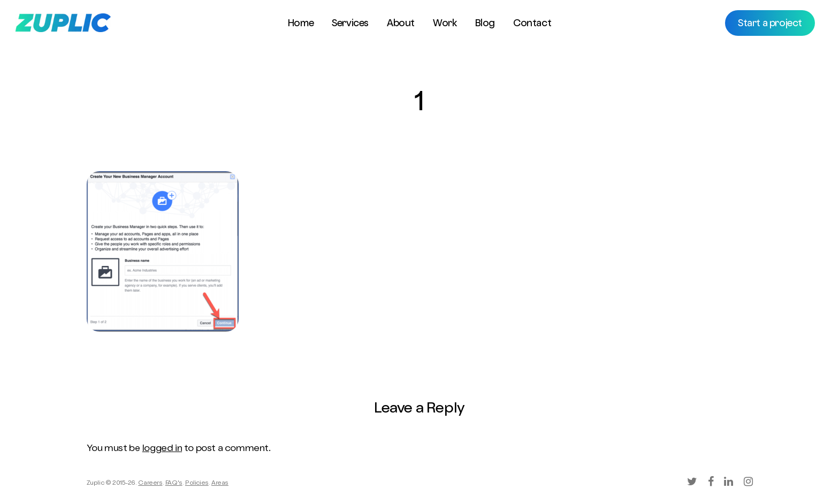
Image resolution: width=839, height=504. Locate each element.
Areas (220, 484)
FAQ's (174, 484)
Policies (197, 484)
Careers (150, 484)
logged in (162, 449)
